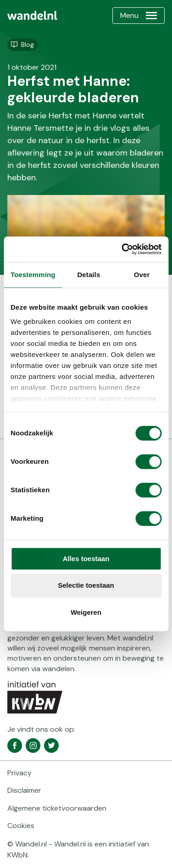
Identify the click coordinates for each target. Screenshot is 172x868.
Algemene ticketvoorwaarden (57, 808)
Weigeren (86, 612)
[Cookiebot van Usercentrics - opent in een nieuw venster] (122, 249)
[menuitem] (32, 16)
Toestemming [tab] (33, 275)
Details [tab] (89, 275)
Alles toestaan (86, 559)
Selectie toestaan (86, 586)
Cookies (21, 826)
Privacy (19, 773)
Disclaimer (24, 790)
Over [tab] (142, 275)
